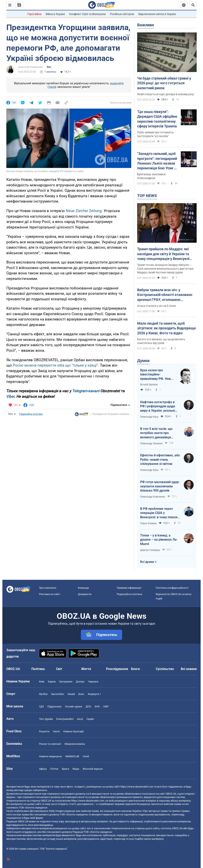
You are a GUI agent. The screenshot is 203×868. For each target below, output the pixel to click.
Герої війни (34, 14)
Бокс (81, 694)
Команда (83, 588)
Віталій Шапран (149, 385)
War (49, 67)
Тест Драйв (46, 719)
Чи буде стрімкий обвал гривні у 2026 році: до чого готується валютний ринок (164, 83)
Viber (10, 397)
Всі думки (147, 562)
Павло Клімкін (148, 523)
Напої (56, 731)
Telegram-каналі (86, 391)
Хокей (71, 694)
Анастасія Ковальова (31, 67)
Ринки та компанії (50, 744)
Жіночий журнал (93, 769)
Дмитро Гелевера (150, 550)
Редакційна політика (31, 414)
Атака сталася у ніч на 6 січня (157, 306)
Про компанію (48, 588)
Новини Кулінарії (73, 731)
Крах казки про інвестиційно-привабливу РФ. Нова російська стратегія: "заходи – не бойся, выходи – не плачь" (156, 375)
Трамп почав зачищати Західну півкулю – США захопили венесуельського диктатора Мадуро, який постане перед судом (165, 269)
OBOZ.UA (171, 794)
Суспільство (165, 669)
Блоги (135, 669)
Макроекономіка (75, 744)
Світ (59, 669)
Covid (86, 756)
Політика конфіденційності (172, 588)
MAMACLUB (72, 756)
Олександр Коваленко (153, 497)
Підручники (54, 706)
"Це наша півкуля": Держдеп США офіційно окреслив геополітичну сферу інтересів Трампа (157, 119)
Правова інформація (129, 588)
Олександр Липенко (151, 443)
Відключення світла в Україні (157, 14)
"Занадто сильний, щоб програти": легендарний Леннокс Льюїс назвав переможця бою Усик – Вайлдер (157, 161)
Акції (80, 719)
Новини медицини (50, 756)
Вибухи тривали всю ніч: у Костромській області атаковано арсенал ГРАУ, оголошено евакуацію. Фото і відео (165, 295)
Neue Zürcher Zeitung (84, 211)
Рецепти (44, 731)
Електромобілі (65, 719)
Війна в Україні (55, 14)
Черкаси (93, 682)
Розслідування (117, 669)
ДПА (88, 706)
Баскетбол (58, 694)
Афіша (43, 769)
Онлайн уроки (74, 706)
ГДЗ (41, 706)
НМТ (106, 706)
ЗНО (97, 706)
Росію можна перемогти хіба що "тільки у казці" (55, 365)
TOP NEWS (147, 196)
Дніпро (80, 682)
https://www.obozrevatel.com (137, 787)
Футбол (43, 694)
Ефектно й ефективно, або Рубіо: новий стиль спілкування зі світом (160, 460)
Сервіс (90, 719)
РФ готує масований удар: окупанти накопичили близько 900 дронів (160, 486)
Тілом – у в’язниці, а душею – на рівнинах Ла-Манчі (159, 540)
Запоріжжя (66, 682)
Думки (143, 361)
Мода (76, 769)
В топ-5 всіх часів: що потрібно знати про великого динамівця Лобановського (156, 433)
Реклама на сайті (50, 594)
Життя (86, 669)
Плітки (54, 769)
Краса (65, 769)
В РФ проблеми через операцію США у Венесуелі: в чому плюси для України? (159, 513)
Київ (42, 682)
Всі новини (189, 669)
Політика (38, 669)
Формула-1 (94, 694)
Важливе (146, 25)
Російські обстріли (122, 14)
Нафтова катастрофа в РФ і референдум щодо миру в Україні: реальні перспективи (158, 407)
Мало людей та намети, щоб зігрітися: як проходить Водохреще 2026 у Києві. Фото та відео (167, 328)
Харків (52, 682)
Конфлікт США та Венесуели (87, 14)
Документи (85, 594)
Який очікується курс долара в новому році (165, 94)
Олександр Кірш (149, 417)
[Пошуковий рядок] (193, 5)
